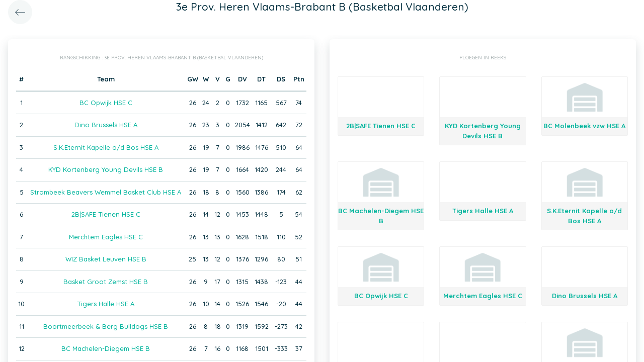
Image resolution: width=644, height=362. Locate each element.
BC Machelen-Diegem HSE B (106, 348)
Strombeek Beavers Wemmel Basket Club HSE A (106, 192)
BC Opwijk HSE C (106, 103)
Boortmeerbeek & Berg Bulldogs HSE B (106, 326)
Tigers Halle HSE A (106, 304)
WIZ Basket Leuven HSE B (106, 259)
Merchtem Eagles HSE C (106, 237)
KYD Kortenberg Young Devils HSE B (106, 169)
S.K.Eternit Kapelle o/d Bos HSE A (106, 147)
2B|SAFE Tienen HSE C (106, 214)
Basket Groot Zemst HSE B (106, 282)
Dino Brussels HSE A (106, 125)
